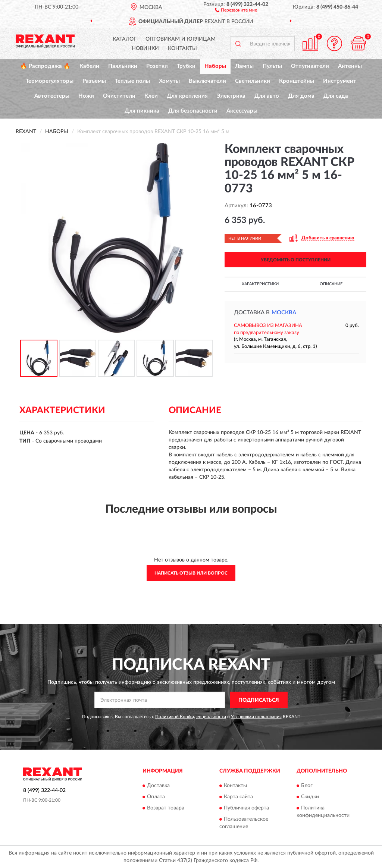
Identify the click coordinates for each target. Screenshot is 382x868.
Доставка (158, 786)
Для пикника (142, 111)
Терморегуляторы (50, 81)
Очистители (119, 96)
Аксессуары (242, 111)
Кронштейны (297, 81)
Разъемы (94, 81)
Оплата (156, 797)
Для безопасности (193, 111)
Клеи (151, 96)
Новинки (145, 48)
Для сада (336, 96)
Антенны (350, 66)
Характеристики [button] (260, 284)
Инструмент (340, 81)
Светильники (253, 81)
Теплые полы (132, 81)
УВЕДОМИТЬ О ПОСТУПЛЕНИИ (296, 260)
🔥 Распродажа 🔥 (45, 66)
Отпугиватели (310, 66)
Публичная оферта (246, 808)
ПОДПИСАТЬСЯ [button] (259, 700)
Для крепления (187, 96)
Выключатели (207, 81)
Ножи (86, 96)
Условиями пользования (256, 717)
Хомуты (169, 81)
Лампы (244, 66)
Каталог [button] (125, 39)
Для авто (267, 96)
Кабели (89, 66)
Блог (307, 786)
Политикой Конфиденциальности (191, 717)
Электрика (231, 96)
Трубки (186, 66)
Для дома (301, 96)
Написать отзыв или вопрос (191, 573)
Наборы (215, 66)
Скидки (310, 797)
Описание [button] (331, 284)
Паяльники (123, 66)
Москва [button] (284, 313)
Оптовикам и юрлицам (181, 39)
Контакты (182, 48)
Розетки (157, 66)
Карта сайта (238, 797)
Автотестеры (52, 96)
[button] (236, 10)
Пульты (272, 66)
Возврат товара (166, 808)
